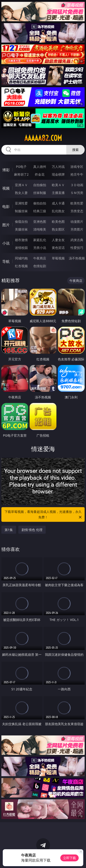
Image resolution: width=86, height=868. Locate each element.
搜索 (75, 150)
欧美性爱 (77, 203)
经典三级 (40, 211)
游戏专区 (77, 167)
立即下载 (69, 858)
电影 (6, 207)
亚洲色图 (40, 222)
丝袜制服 (40, 193)
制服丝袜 (21, 211)
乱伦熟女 (58, 211)
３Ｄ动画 (77, 185)
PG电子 (21, 167)
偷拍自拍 (40, 203)
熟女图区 (58, 229)
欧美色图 (58, 222)
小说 (6, 243)
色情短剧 (40, 266)
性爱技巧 (77, 248)
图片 (6, 225)
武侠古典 (77, 240)
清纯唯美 (40, 229)
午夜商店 (40, 258)
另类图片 (77, 229)
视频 (6, 188)
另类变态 (77, 211)
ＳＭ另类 (77, 193)
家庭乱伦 (40, 240)
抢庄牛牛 (77, 174)
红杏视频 (21, 266)
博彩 (6, 170)
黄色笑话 (58, 248)
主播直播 (58, 193)
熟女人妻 (21, 193)
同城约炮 (21, 258)
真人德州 (40, 167)
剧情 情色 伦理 (32, 530)
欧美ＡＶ (58, 185)
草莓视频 (58, 258)
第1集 (9, 530)
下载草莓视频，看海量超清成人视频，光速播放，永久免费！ (44, 515)
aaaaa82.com (43, 138)
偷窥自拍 (21, 222)
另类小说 (40, 248)
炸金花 (40, 174)
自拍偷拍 (40, 185)
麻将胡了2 (21, 174)
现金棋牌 (58, 174)
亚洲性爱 (21, 203)
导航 (6, 261)
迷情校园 (21, 248)
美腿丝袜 (21, 229)
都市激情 (21, 240)
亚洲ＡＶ (21, 185)
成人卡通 (58, 203)
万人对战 (58, 167)
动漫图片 (77, 222)
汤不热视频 (77, 258)
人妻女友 (58, 240)
